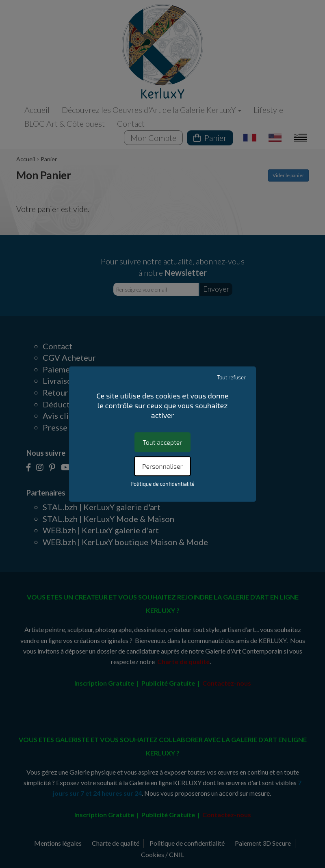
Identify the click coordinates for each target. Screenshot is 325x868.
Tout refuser (231, 377)
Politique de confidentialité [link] (162, 484)
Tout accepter (162, 442)
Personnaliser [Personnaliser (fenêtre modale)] (162, 466)
